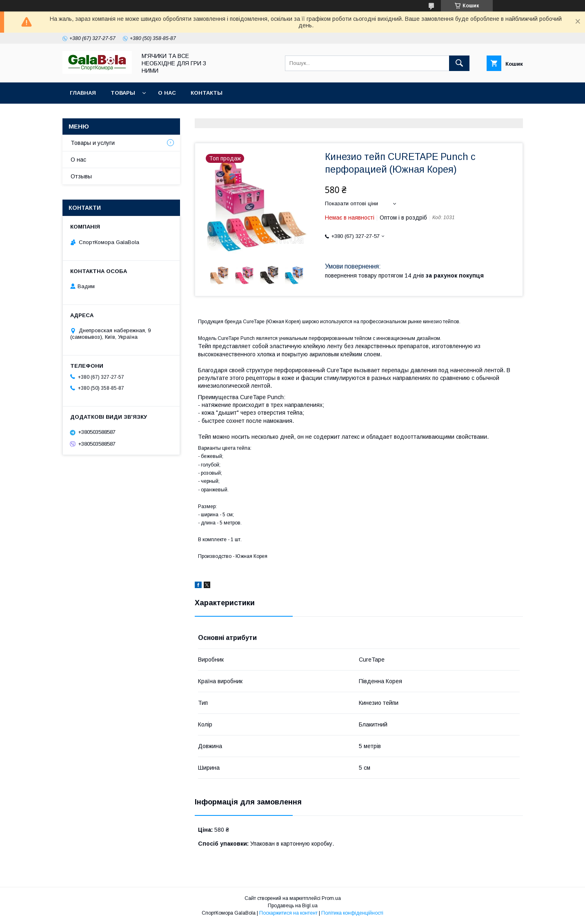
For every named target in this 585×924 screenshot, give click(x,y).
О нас (167, 93)
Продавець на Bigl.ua (293, 906)
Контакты (207, 93)
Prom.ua (331, 898)
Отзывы (81, 176)
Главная (83, 93)
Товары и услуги (93, 143)
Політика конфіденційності (352, 913)
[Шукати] (459, 63)
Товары (123, 93)
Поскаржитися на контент (288, 913)
